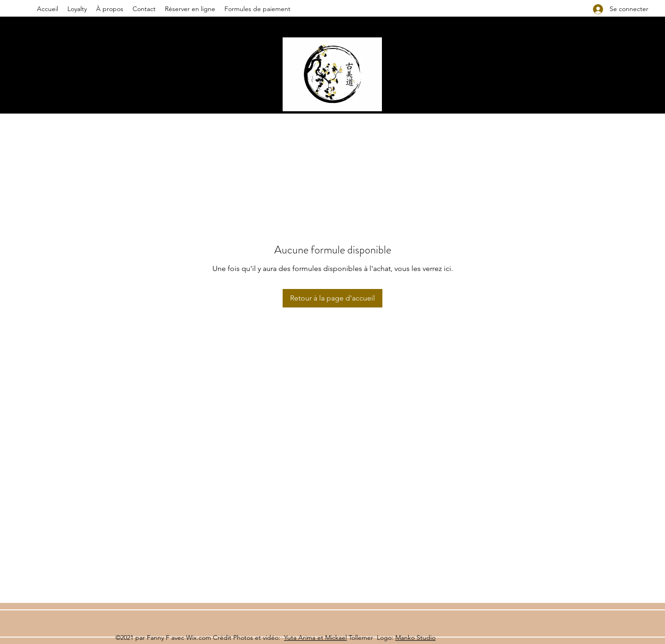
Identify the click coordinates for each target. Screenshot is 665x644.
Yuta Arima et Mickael (315, 638)
